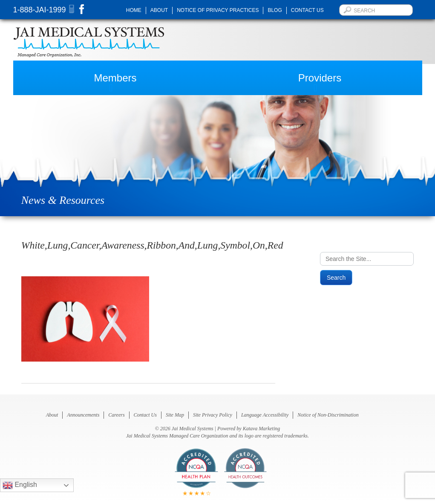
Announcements (83, 415)
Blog (275, 10)
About (159, 10)
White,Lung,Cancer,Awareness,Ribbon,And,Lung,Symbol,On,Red (152, 245)
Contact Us (307, 10)
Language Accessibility (265, 415)
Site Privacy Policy (213, 415)
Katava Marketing (262, 429)
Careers (116, 415)
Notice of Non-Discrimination (328, 415)
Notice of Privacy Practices (218, 10)
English (20, 485)
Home (134, 10)
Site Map (175, 415)
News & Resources (63, 200)
